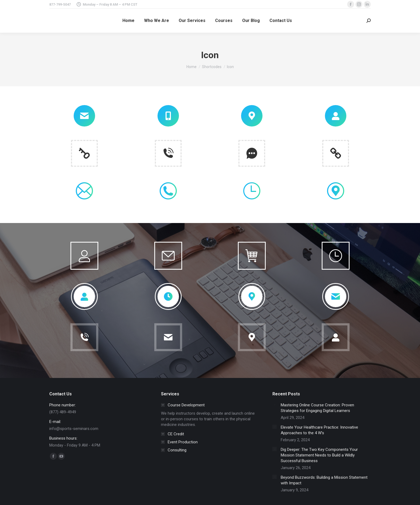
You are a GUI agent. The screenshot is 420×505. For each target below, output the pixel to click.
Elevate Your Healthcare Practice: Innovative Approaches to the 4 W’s (319, 430)
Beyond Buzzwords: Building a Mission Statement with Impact (324, 480)
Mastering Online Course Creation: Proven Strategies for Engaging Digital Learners (317, 408)
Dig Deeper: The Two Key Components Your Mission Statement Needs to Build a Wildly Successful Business (319, 455)
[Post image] (275, 404)
